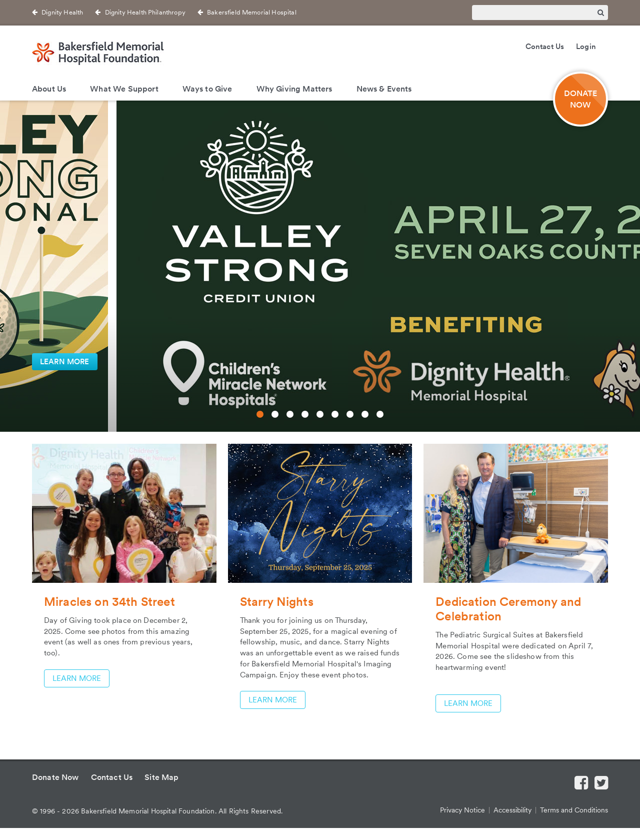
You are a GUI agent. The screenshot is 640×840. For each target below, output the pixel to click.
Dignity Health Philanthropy (145, 12)
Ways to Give (207, 89)
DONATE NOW (581, 99)
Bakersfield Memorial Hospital (252, 12)
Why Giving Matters (294, 89)
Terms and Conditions (574, 810)
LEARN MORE (65, 362)
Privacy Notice (462, 810)
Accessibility (512, 810)
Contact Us (545, 47)
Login (586, 47)
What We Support (124, 89)
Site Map (161, 777)
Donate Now (55, 777)
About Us (49, 89)
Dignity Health (62, 12)
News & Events (384, 89)
